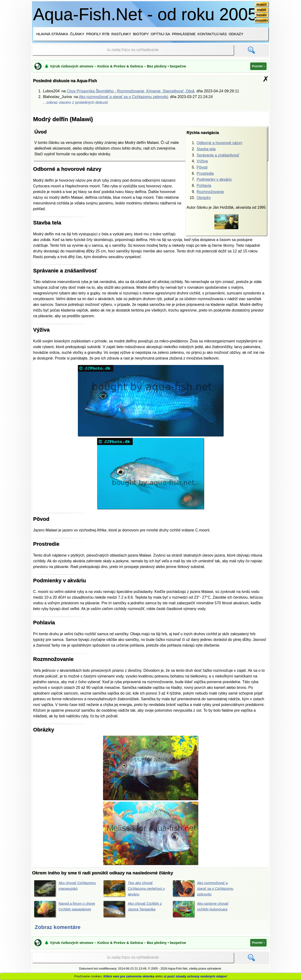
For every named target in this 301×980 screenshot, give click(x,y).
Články (77, 34)
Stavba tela (206, 149)
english (261, 10)
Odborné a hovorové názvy (219, 143)
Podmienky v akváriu (214, 179)
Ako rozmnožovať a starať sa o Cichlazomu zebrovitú (124, 97)
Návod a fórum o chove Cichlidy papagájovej (66, 909)
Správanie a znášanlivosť (218, 155)
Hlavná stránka (52, 34)
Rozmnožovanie (210, 192)
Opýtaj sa (160, 34)
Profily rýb (98, 34)
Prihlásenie (184, 34)
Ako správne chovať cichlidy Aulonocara (202, 909)
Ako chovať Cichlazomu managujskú (57, 888)
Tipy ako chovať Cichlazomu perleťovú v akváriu (134, 888)
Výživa (202, 161)
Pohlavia (204, 186)
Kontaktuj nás (212, 34)
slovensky (261, 22)
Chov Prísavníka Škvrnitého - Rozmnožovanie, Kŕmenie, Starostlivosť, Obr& (131, 91)
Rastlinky (121, 34)
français (261, 16)
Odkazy (236, 34)
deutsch (261, 5)
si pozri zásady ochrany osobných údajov (195, 976)
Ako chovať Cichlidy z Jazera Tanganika (134, 909)
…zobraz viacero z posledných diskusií (75, 102)
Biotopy (141, 34)
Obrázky (204, 198)
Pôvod (202, 167)
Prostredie (205, 173)
